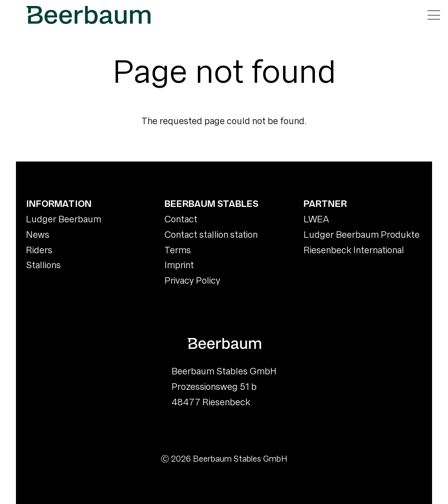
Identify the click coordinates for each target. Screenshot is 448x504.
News (38, 235)
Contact (181, 219)
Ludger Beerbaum (64, 219)
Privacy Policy (192, 280)
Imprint (179, 265)
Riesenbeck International (354, 250)
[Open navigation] (434, 15)
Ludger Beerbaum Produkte (362, 235)
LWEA (316, 219)
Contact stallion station (211, 235)
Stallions (43, 265)
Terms (178, 250)
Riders (39, 250)
